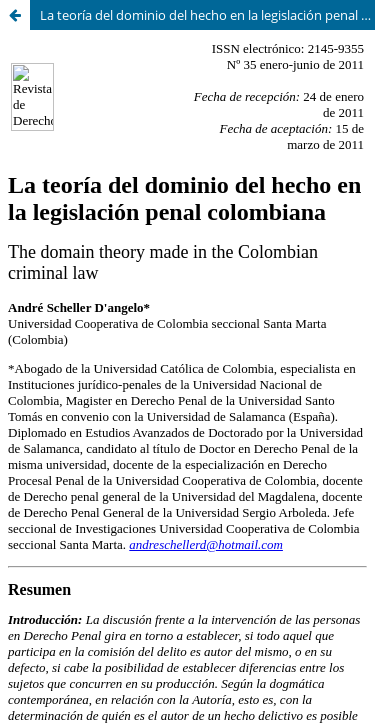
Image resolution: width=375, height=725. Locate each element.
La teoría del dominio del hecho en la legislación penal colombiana (207, 15)
